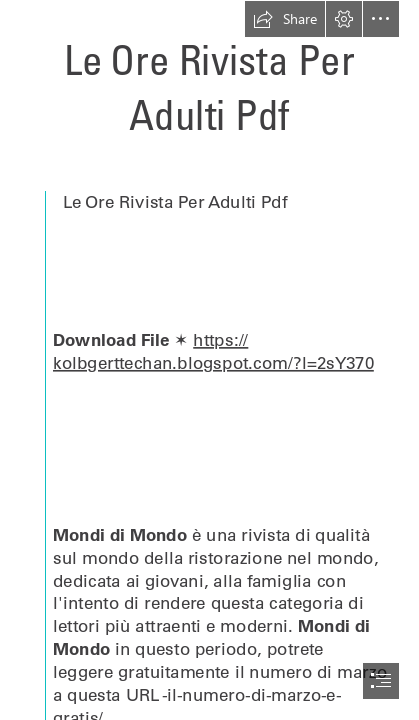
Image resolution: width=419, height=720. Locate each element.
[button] (285, 19)
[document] (209, 360)
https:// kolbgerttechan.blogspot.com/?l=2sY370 (213, 351)
